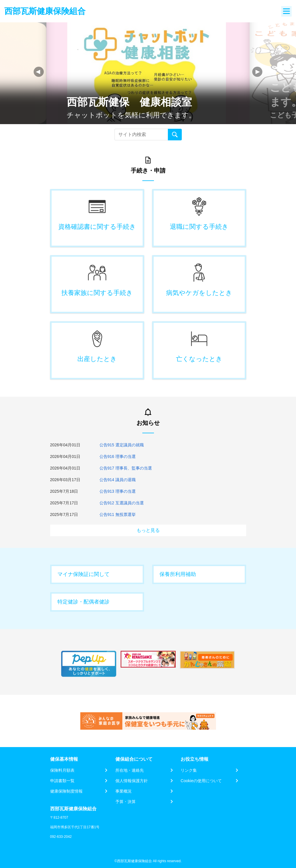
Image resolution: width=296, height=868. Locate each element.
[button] (257, 72)
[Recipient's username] (141, 135)
